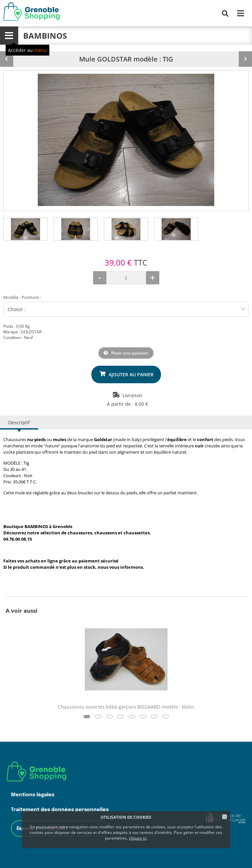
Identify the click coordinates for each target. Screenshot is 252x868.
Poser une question (130, 353)
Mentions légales (33, 795)
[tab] (25, 229)
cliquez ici (138, 838)
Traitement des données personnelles (60, 810)
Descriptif (19, 422)
